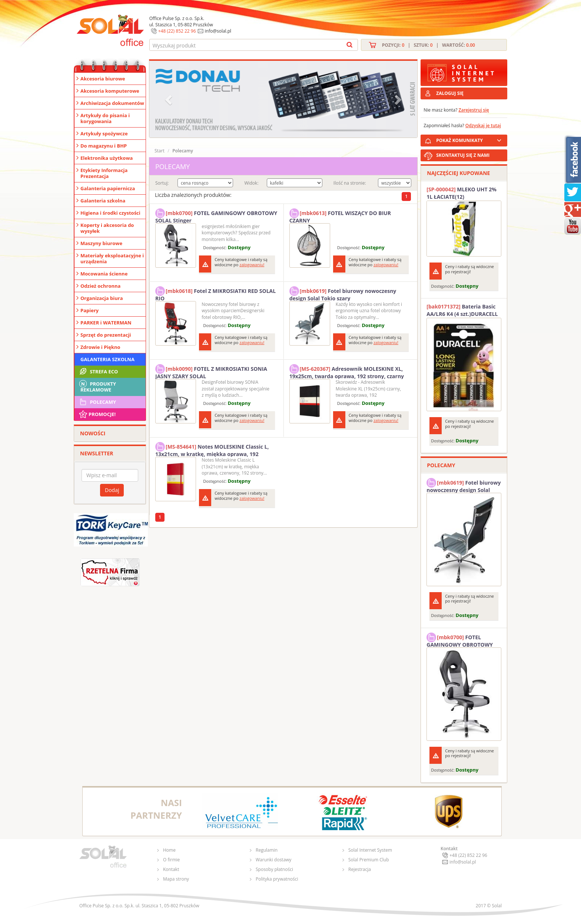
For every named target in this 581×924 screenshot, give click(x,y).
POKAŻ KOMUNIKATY (470, 139)
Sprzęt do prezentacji (106, 335)
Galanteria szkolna (103, 201)
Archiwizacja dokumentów (112, 103)
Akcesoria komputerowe (110, 91)
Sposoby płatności (274, 869)
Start (160, 151)
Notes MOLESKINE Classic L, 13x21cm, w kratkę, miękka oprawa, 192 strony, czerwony (212, 449)
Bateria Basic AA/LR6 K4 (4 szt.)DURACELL (462, 310)
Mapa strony (176, 879)
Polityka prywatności (277, 879)
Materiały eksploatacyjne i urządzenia (112, 258)
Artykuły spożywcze (104, 133)
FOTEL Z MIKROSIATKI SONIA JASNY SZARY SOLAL (211, 372)
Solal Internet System (370, 850)
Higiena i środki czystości (110, 213)
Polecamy (97, 402)
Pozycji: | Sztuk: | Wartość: (429, 45)
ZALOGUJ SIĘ (450, 93)
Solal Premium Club (369, 860)
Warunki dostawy (273, 860)
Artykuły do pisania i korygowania (105, 118)
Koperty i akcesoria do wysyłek (107, 228)
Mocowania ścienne (104, 274)
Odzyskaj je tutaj (483, 126)
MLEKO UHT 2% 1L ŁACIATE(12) (462, 193)
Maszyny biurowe (101, 243)
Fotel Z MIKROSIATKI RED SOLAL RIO (215, 294)
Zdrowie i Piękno (100, 347)
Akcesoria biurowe (103, 79)
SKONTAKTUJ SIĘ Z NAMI (463, 155)
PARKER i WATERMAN (106, 323)
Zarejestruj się (474, 110)
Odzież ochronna (100, 286)
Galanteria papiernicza (108, 188)
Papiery (89, 310)
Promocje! (97, 414)
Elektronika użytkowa (107, 158)
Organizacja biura (102, 298)
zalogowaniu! (252, 265)
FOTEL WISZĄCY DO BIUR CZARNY (340, 216)
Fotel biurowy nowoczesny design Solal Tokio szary (343, 294)
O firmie (171, 860)
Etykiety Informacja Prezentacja (104, 173)
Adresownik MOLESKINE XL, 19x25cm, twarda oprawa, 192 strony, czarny (347, 372)
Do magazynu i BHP (104, 146)
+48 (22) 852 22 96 (177, 31)
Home (169, 850)
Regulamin (267, 850)
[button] (169, 99)
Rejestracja (360, 869)
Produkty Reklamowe (97, 386)
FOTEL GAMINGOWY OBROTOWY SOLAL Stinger (216, 216)
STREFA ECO (98, 372)
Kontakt (171, 869)
